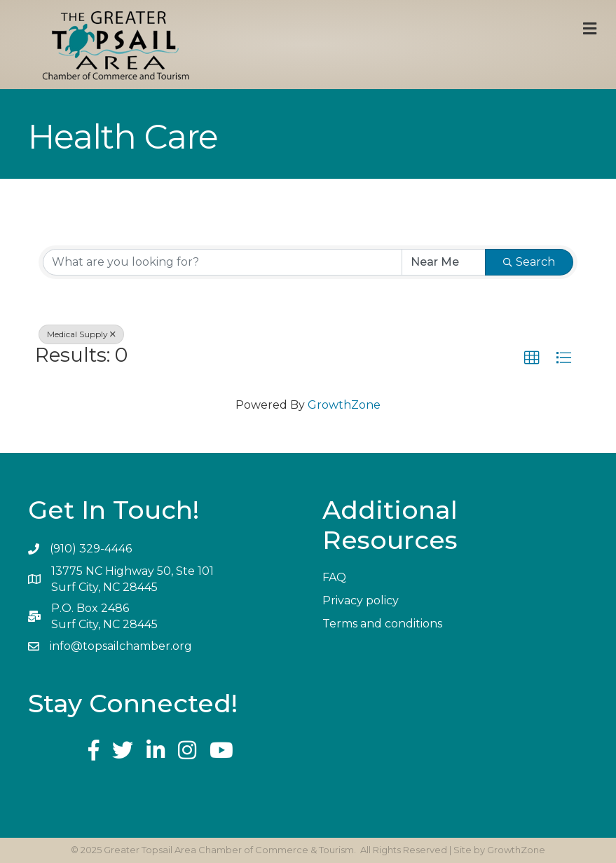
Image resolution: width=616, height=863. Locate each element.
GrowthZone (344, 405)
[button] (532, 358)
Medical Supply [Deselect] (81, 334)
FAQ (334, 577)
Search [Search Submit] (529, 262)
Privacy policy (361, 600)
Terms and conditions (382, 624)
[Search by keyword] (223, 262)
